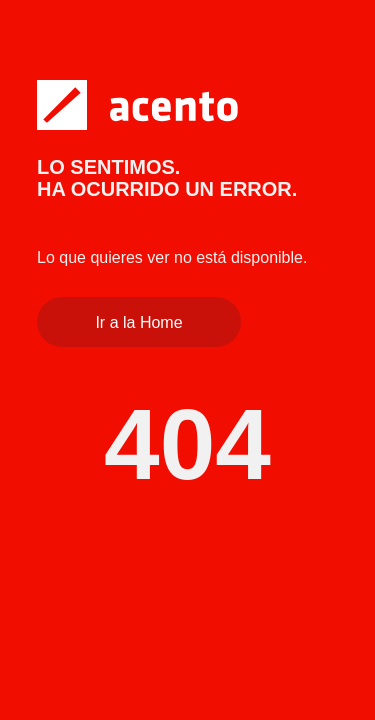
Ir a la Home (138, 322)
